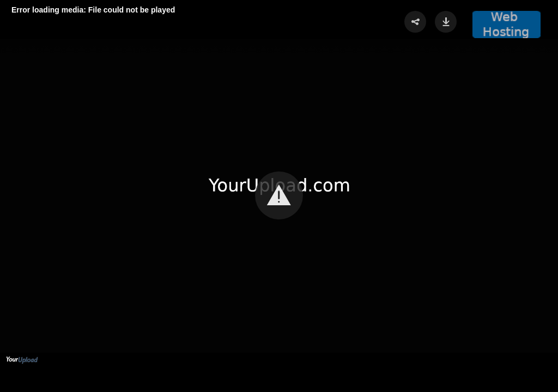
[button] (279, 195)
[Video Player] (279, 196)
